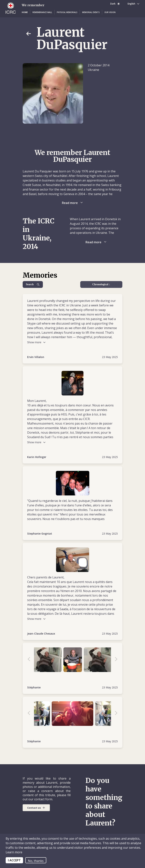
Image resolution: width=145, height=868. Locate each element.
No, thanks (36, 861)
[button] (25, 12)
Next (114, 660)
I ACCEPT (14, 860)
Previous (31, 660)
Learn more (14, 852)
